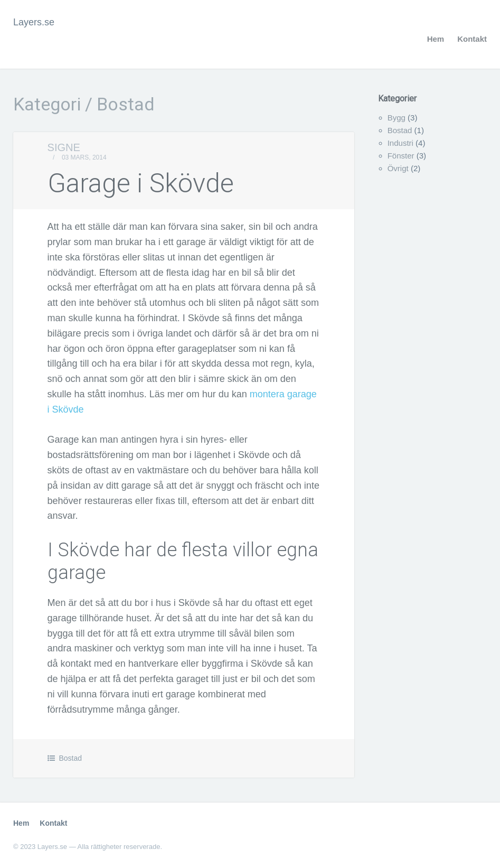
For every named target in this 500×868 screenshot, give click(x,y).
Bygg (397, 118)
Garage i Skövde (141, 183)
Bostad (70, 758)
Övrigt (398, 168)
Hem (436, 39)
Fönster (401, 156)
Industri (400, 143)
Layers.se (34, 22)
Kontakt (472, 39)
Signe (64, 147)
